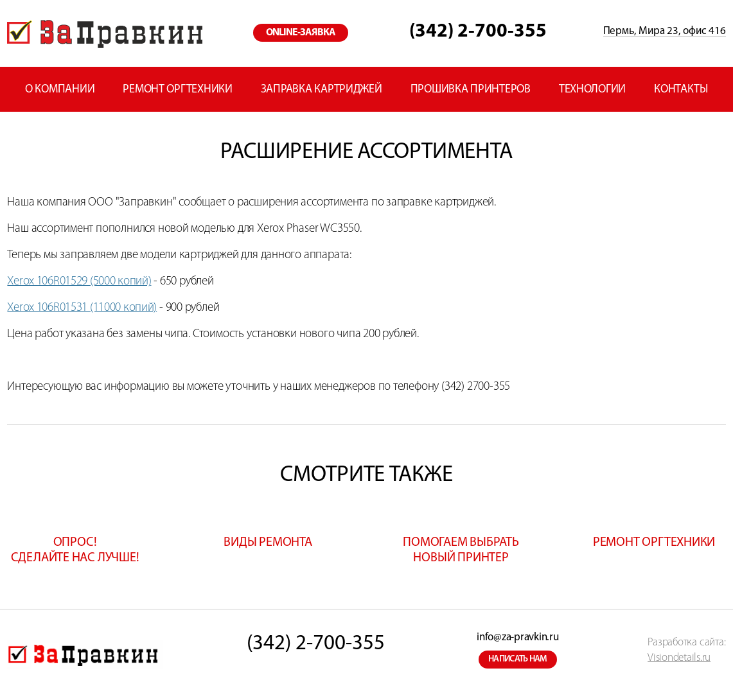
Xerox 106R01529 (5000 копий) (79, 282)
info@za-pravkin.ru (517, 637)
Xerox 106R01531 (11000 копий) (82, 308)
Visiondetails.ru (679, 658)
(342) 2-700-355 (478, 32)
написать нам (518, 659)
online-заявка (301, 33)
